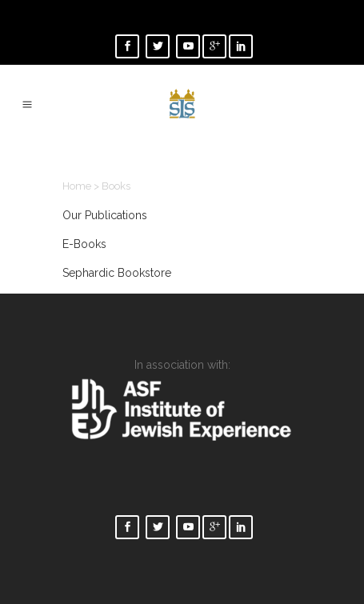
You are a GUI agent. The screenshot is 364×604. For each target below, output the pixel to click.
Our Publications (105, 215)
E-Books (84, 244)
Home (77, 186)
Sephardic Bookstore (117, 273)
